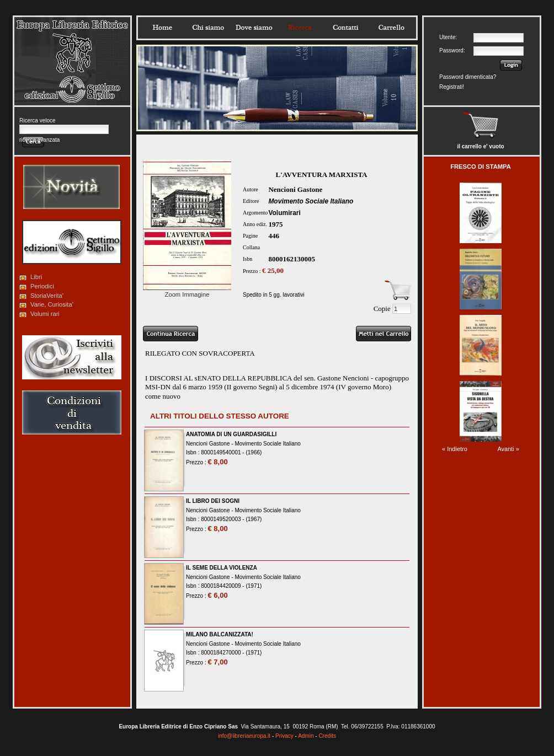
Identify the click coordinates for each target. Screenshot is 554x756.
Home (162, 28)
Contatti (345, 28)
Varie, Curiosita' (52, 304)
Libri (36, 277)
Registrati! (452, 87)
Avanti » (508, 449)
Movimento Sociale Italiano (311, 201)
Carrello (391, 28)
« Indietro (455, 449)
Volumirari (284, 213)
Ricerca (300, 28)
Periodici (42, 286)
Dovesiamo (254, 28)
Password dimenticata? (468, 77)
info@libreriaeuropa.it (244, 736)
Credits (327, 736)
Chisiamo (208, 28)
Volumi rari (45, 314)
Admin (306, 736)
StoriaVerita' (47, 296)
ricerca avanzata (39, 140)
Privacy (284, 736)
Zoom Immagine (187, 291)
